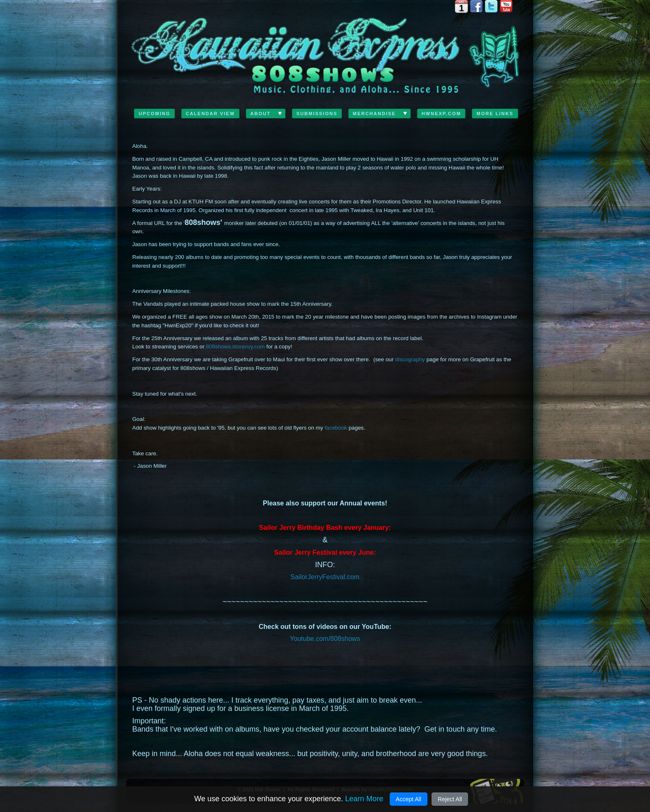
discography (410, 359)
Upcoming (154, 114)
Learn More (364, 799)
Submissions (317, 114)
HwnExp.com (441, 114)
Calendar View (210, 114)
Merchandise (374, 114)
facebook (336, 428)
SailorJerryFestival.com (325, 577)
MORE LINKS (495, 114)
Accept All (409, 799)
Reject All (450, 799)
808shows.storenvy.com (235, 347)
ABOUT (261, 114)
